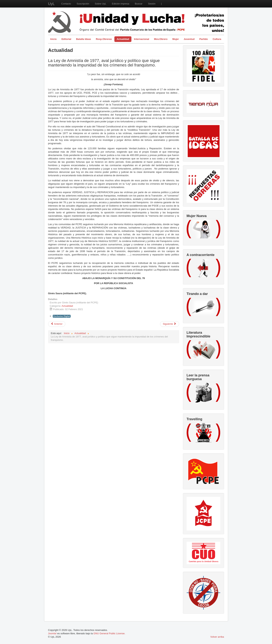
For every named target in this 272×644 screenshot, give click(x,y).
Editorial (66, 39)
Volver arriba (217, 637)
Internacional (142, 39)
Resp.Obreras (104, 39)
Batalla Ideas (83, 39)
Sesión (152, 4)
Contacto (66, 4)
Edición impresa (121, 4)
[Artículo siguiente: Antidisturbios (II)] (170, 324)
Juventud (189, 39)
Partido (204, 39)
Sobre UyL (100, 4)
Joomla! (52, 633)
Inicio (54, 39)
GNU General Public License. (109, 633)
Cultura (217, 39)
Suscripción (83, 4)
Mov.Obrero (161, 39)
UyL (51, 4)
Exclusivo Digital (62, 316)
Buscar (139, 4)
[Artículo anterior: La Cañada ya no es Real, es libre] (57, 324)
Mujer (176, 39)
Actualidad (123, 39)
